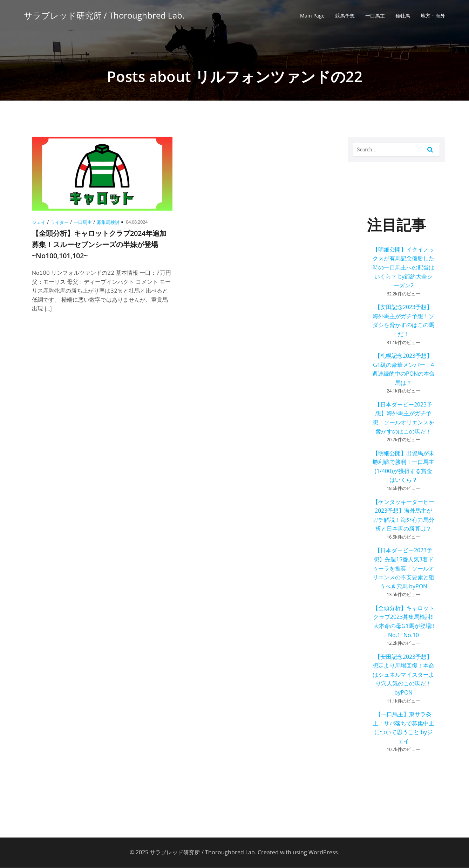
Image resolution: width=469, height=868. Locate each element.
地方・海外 (433, 16)
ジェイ (39, 223)
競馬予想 (345, 16)
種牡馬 (403, 16)
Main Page (312, 16)
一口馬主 (375, 16)
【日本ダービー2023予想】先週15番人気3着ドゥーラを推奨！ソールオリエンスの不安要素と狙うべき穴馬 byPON (403, 568)
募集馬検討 (108, 223)
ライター (60, 223)
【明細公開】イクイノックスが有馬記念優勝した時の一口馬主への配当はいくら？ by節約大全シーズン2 (403, 268)
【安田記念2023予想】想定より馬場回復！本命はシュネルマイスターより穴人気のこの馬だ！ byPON (403, 675)
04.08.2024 (137, 222)
